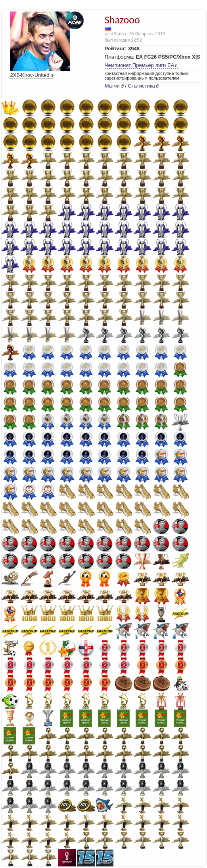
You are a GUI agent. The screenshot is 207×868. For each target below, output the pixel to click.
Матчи (112, 86)
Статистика (142, 86)
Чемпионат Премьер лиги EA (139, 65)
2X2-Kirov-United (30, 75)
